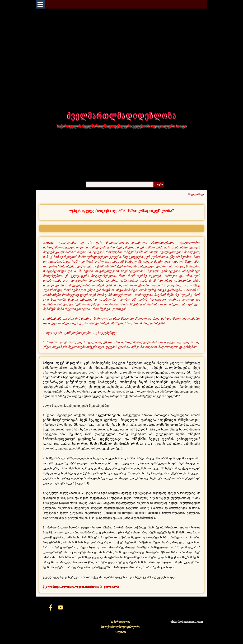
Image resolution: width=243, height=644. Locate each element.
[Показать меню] (40, 4)
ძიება (159, 184)
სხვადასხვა (196, 194)
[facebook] (51, 607)
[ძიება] (120, 184)
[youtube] (61, 607)
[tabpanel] (122, 211)
